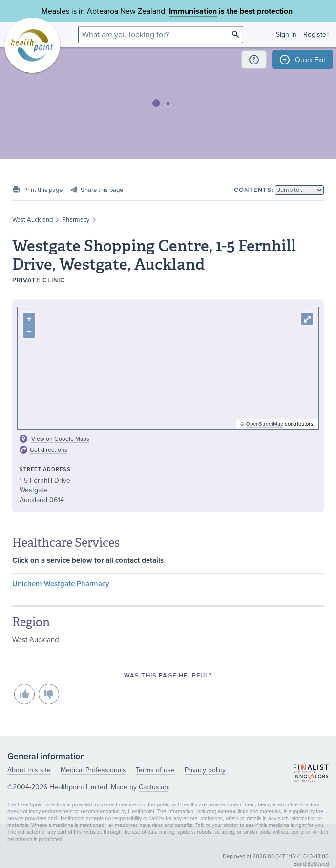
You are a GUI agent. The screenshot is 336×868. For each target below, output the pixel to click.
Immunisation (193, 11)
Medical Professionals (93, 770)
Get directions (49, 450)
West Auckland (32, 220)
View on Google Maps (60, 439)
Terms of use (155, 770)
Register (316, 34)
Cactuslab (153, 787)
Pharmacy (76, 220)
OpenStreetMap (264, 424)
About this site (29, 770)
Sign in (286, 34)
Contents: (254, 190)
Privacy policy (205, 770)
